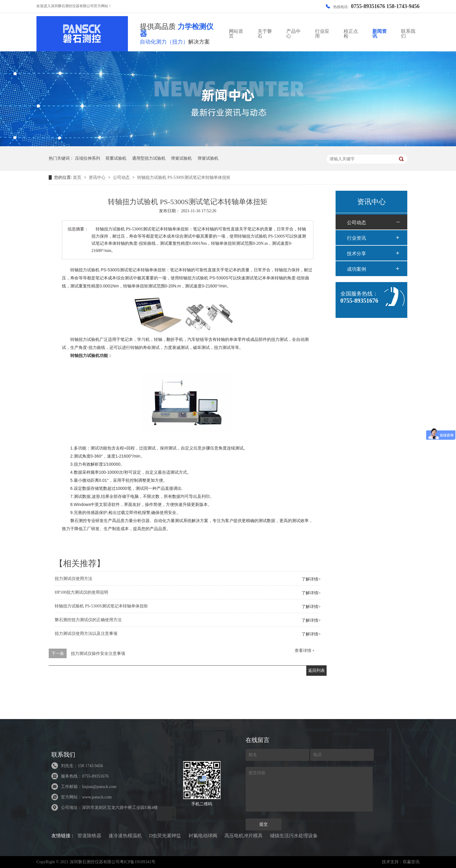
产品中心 (293, 34)
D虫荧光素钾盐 (165, 836)
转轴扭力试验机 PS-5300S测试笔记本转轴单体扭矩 (184, 177)
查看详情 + (305, 651)
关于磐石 (265, 34)
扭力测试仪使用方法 (74, 579)
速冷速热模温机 (125, 836)
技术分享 (356, 254)
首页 (78, 177)
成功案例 (356, 269)
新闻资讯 (380, 34)
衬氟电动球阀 (203, 836)
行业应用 (322, 34)
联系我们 (408, 34)
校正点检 (351, 34)
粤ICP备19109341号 (138, 862)
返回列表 (316, 671)
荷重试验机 (116, 158)
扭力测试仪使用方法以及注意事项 (86, 634)
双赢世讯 (411, 862)
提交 (264, 824)
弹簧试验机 (181, 158)
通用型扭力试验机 (149, 158)
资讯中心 (98, 177)
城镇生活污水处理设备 (294, 836)
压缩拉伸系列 (88, 158)
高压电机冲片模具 (244, 836)
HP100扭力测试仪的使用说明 (81, 592)
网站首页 (236, 34)
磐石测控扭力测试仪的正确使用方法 (88, 620)
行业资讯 (356, 238)
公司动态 (122, 177)
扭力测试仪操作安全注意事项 (98, 654)
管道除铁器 (89, 836)
